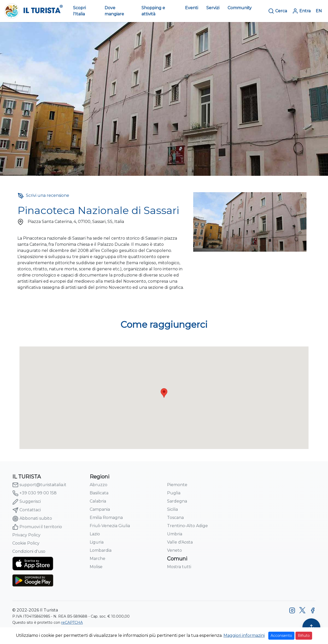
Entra (301, 11)
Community (240, 8)
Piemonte (177, 485)
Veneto (175, 550)
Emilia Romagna (106, 518)
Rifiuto (304, 636)
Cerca (278, 11)
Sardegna (177, 501)
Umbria (175, 534)
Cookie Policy (26, 543)
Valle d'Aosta (180, 542)
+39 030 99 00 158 (34, 493)
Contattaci (27, 510)
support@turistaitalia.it (39, 485)
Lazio (95, 534)
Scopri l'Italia (79, 11)
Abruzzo (99, 485)
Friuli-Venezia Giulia (110, 526)
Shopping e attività (153, 11)
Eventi (192, 8)
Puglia (174, 493)
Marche (98, 559)
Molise (96, 567)
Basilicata (99, 493)
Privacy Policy (26, 535)
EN (319, 11)
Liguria (97, 542)
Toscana (175, 518)
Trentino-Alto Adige (187, 526)
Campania (100, 509)
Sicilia (172, 509)
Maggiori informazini (244, 635)
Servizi (213, 8)
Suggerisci (27, 502)
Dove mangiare (114, 11)
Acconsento (281, 636)
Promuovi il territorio (37, 527)
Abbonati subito (32, 519)
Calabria (98, 501)
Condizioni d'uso (29, 551)
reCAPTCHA (72, 622)
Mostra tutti (179, 567)
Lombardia (101, 550)
